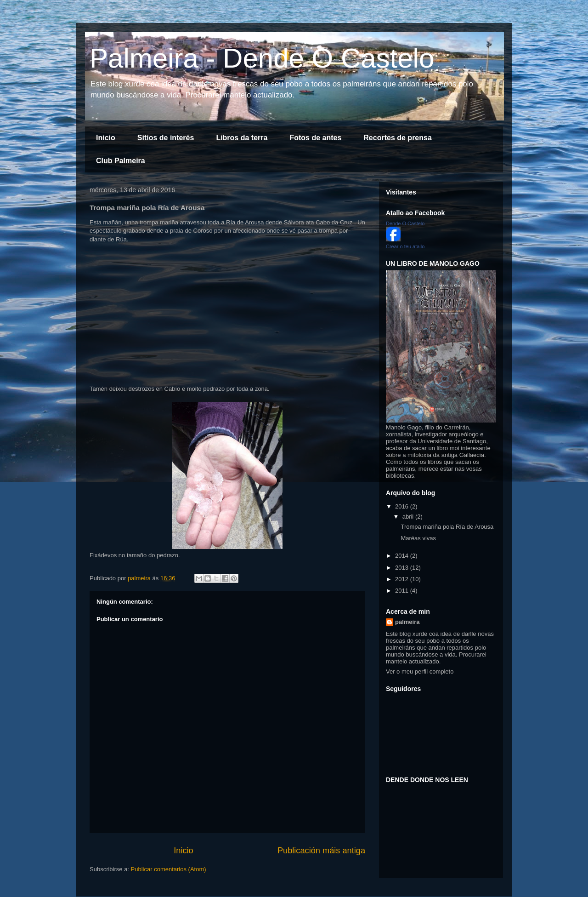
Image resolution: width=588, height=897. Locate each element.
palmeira (407, 622)
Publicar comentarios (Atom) (169, 869)
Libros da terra (242, 138)
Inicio (106, 138)
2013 (403, 568)
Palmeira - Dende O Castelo (262, 58)
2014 (403, 556)
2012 (403, 579)
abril (409, 517)
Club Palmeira (121, 161)
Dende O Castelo (405, 223)
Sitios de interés (166, 138)
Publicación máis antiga (321, 851)
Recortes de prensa (398, 138)
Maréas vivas (418, 538)
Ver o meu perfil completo (420, 671)
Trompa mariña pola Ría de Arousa (447, 527)
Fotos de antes (315, 138)
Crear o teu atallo (405, 246)
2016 (403, 506)
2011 (403, 591)
